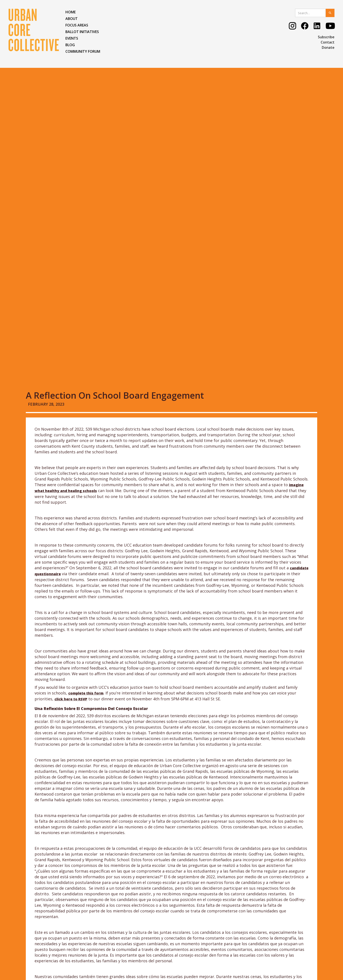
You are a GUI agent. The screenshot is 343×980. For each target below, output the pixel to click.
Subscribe (326, 37)
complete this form (86, 406)
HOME (71, 12)
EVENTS (72, 38)
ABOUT (72, 19)
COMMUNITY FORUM (83, 51)
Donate (328, 47)
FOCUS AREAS (77, 25)
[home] (34, 30)
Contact (328, 42)
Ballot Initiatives (82, 32)
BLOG (70, 45)
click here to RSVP (71, 412)
